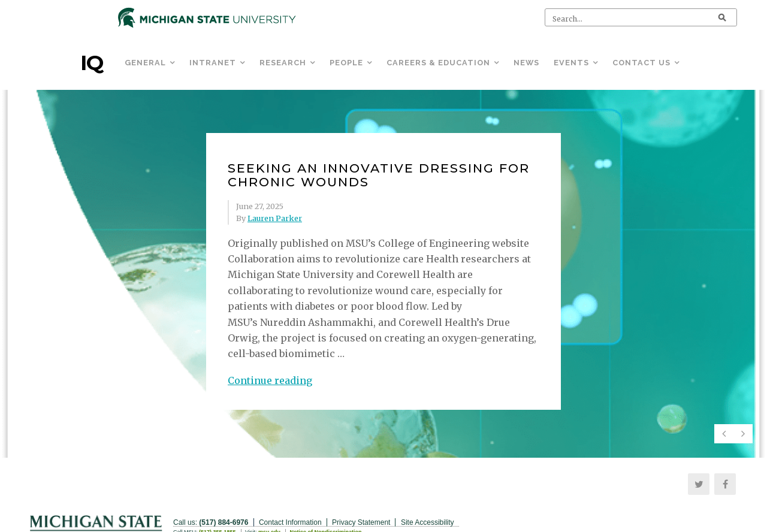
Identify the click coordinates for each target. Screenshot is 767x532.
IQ (92, 63)
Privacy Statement (361, 522)
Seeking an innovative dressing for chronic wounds (379, 175)
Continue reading (270, 380)
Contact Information (290, 522)
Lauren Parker (275, 218)
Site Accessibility (428, 522)
